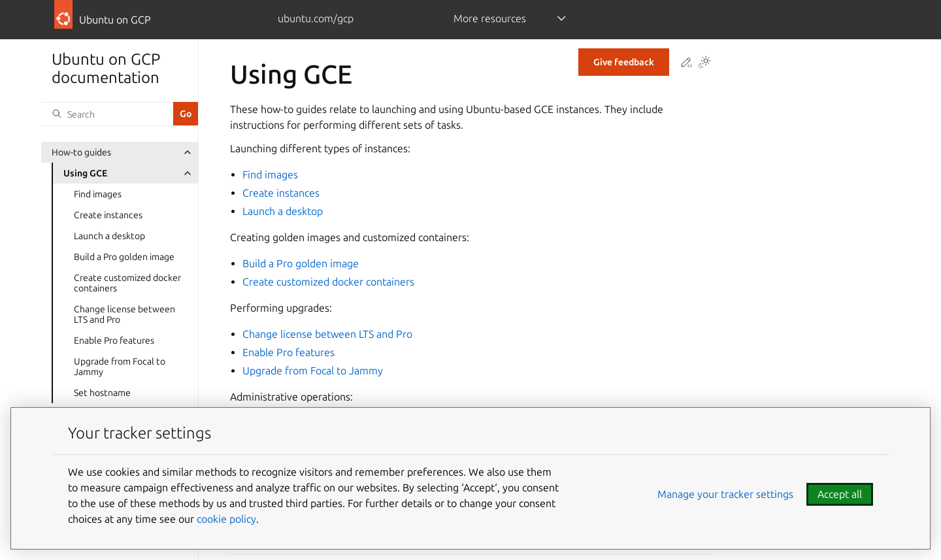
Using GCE (85, 173)
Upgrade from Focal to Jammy (120, 367)
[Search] (107, 114)
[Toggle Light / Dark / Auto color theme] (704, 63)
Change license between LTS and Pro (124, 314)
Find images (98, 194)
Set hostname (102, 393)
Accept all (840, 494)
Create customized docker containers (127, 283)
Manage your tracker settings (725, 494)
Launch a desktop (109, 236)
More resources (490, 18)
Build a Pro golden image (124, 257)
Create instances (108, 215)
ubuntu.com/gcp (316, 18)
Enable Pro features (114, 340)
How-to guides (81, 152)
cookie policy (226, 519)
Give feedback (624, 62)
